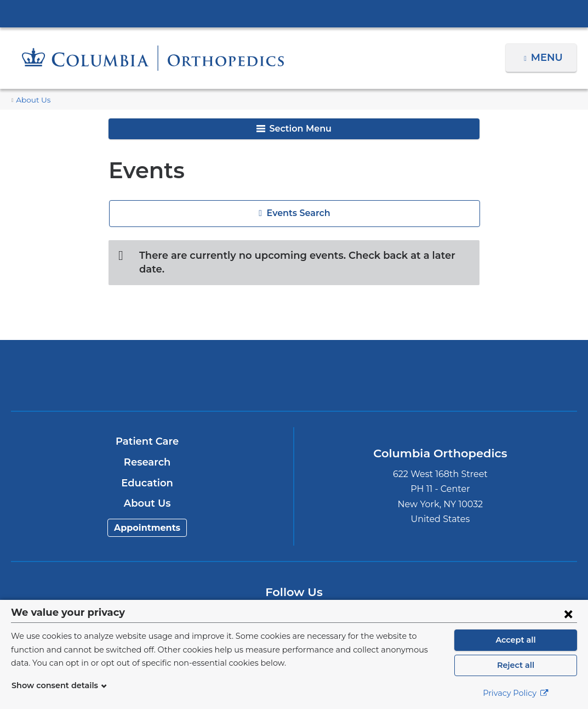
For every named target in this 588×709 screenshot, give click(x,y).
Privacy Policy (516, 693)
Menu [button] (548, 58)
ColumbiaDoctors (479, 362)
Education (147, 469)
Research (147, 449)
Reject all (515, 665)
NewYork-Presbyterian (294, 370)
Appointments (147, 514)
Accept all (516, 640)
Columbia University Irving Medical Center (294, 13)
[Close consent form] (568, 614)
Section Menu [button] (294, 129)
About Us (31, 100)
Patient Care (147, 428)
